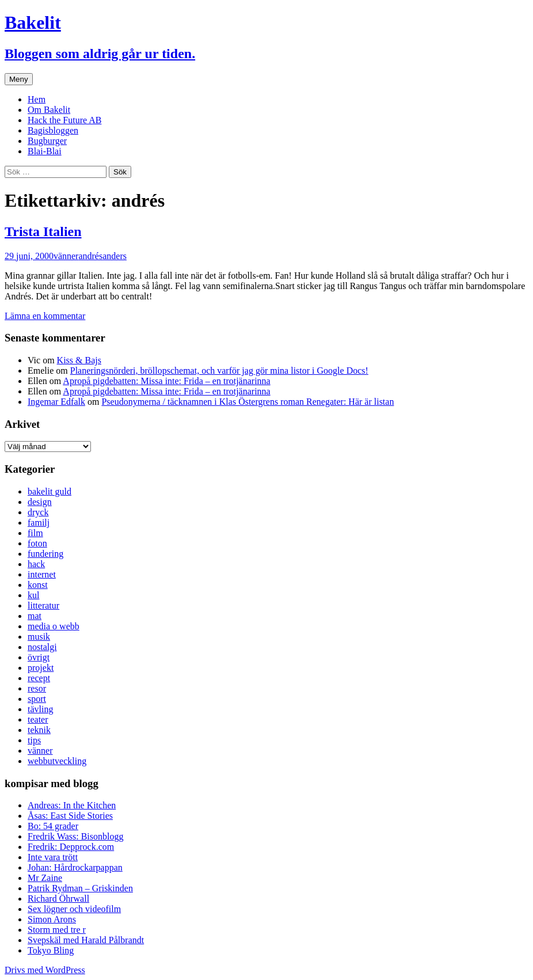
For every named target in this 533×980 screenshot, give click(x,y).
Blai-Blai (45, 151)
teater (38, 719)
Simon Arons (52, 919)
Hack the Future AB (64, 120)
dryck (38, 512)
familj (39, 523)
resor (37, 688)
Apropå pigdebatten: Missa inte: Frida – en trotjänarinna (166, 381)
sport (37, 699)
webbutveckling (57, 761)
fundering (45, 554)
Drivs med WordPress (45, 970)
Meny (19, 79)
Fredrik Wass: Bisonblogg (75, 836)
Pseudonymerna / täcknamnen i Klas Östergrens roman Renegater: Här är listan (248, 402)
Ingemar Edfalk (56, 402)
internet (42, 574)
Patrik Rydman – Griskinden (80, 888)
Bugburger (47, 141)
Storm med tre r (57, 930)
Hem (37, 99)
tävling (40, 709)
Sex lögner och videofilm (74, 909)
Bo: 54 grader (53, 826)
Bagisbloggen (53, 130)
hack (36, 564)
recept (39, 678)
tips (34, 740)
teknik (39, 730)
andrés (90, 256)
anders (115, 256)
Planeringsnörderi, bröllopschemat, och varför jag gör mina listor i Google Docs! (219, 371)
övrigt (39, 657)
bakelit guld (50, 491)
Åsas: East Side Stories (70, 816)
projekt (41, 668)
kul (33, 595)
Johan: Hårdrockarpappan (75, 867)
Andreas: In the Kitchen (72, 805)
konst (38, 585)
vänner (66, 256)
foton (37, 543)
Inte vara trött (53, 857)
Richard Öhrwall (58, 899)
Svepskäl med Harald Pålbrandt (86, 940)
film (35, 533)
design (40, 502)
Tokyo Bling (51, 950)
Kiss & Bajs (79, 360)
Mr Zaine (45, 878)
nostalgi (42, 647)
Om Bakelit (49, 110)
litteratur (43, 605)
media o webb (54, 626)
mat (35, 616)
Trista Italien (43, 231)
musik (39, 637)
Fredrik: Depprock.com (71, 847)
